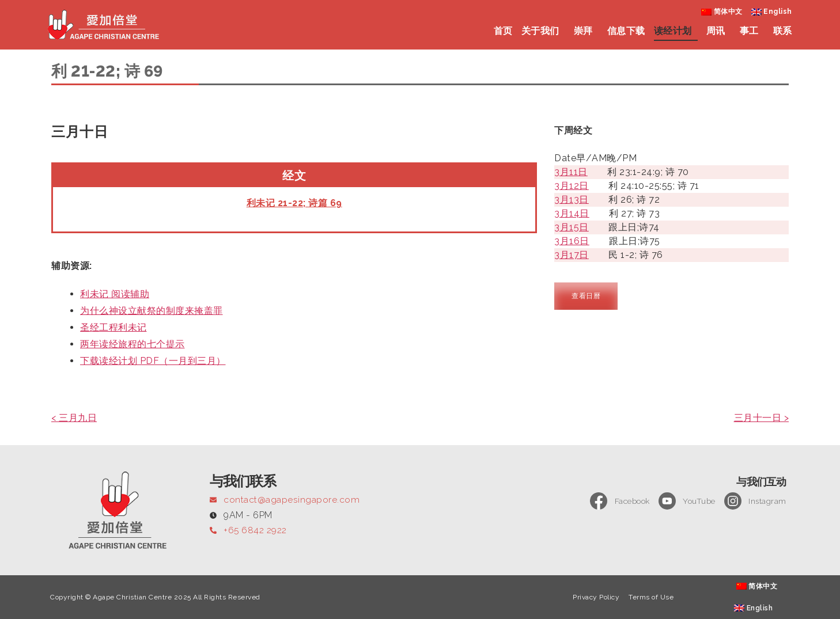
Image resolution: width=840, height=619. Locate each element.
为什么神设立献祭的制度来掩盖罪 (152, 311)
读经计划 (676, 31)
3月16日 (572, 241)
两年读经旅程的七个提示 (133, 344)
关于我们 (543, 31)
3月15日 (572, 227)
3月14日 (572, 213)
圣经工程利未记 (113, 327)
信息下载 (626, 31)
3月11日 (571, 172)
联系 (783, 31)
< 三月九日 (74, 418)
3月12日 (572, 186)
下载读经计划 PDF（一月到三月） (153, 361)
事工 (752, 31)
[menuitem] (722, 12)
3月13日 (572, 200)
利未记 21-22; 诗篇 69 (294, 203)
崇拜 (586, 31)
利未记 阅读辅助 (115, 294)
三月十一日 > (762, 418)
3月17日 (572, 255)
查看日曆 (586, 296)
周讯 (719, 31)
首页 (503, 31)
